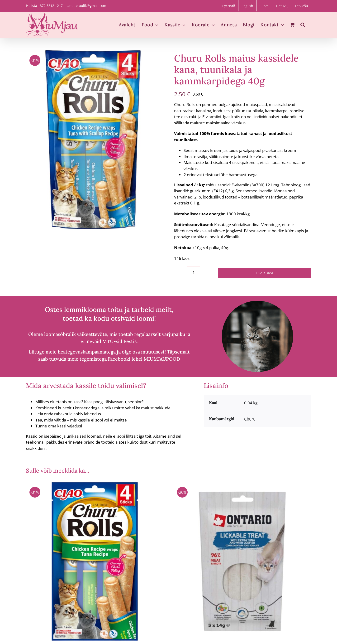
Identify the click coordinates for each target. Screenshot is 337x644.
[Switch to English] (247, 6)
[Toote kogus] (194, 273)
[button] (303, 25)
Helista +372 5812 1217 (44, 6)
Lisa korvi (264, 273)
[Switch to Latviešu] (301, 6)
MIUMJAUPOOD (162, 359)
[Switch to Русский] (229, 6)
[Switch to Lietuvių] (282, 6)
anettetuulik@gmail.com (87, 6)
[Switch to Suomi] (265, 6)
